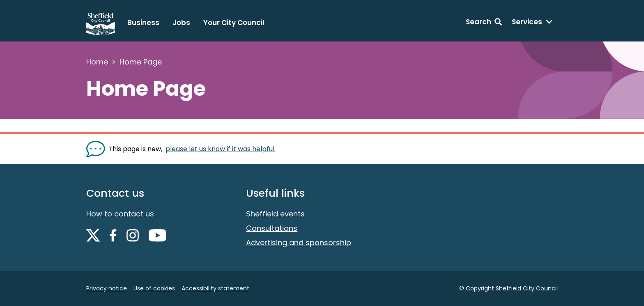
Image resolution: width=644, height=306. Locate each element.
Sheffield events (275, 214)
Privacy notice (107, 288)
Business (143, 23)
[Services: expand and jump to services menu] (532, 23)
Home (97, 62)
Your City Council (234, 23)
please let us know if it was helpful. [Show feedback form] (221, 149)
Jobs (181, 23)
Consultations (272, 228)
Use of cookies (154, 288)
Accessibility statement (215, 288)
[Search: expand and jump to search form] (484, 23)
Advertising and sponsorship (299, 243)
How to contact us (120, 214)
